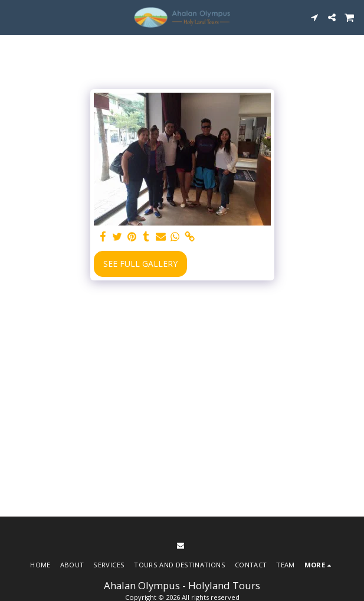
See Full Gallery (140, 264)
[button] (13, 17)
